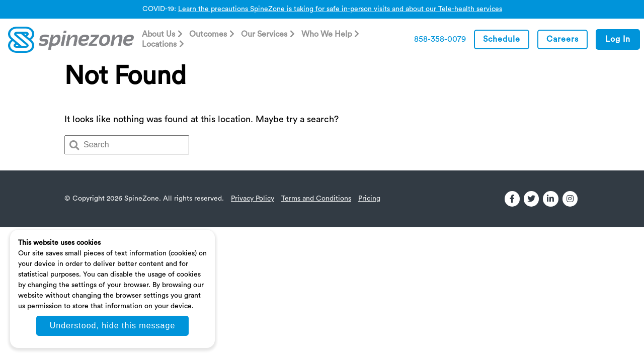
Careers (562, 39)
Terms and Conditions (316, 199)
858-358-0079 (440, 39)
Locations (159, 44)
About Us (158, 34)
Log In (618, 39)
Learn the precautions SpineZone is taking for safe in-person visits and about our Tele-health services (340, 9)
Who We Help (327, 34)
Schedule (502, 39)
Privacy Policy (253, 199)
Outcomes (208, 34)
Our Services (264, 34)
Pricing (369, 199)
